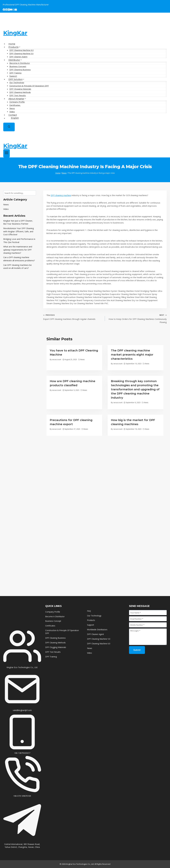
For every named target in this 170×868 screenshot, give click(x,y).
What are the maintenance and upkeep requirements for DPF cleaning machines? (18, 250)
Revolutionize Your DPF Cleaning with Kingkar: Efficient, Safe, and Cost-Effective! (19, 231)
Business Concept (18, 66)
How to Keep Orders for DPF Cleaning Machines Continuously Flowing (137, 318)
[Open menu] (7, 153)
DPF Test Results (18, 96)
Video (12, 112)
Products (91, 620)
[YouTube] (11, 10)
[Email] (16, 10)
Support (13, 76)
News (12, 108)
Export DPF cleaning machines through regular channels (73, 317)
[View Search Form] (9, 127)
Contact (13, 115)
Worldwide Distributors (97, 630)
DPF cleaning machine (61, 195)
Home (12, 44)
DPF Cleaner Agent (18, 57)
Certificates (15, 105)
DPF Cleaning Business (20, 70)
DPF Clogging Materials (20, 89)
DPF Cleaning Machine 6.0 (22, 50)
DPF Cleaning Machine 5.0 (21, 53)
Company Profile (17, 102)
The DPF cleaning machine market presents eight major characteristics (132, 355)
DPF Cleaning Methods (20, 92)
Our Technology (17, 83)
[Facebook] (4, 10)
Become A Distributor (20, 63)
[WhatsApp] (13, 10)
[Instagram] (9, 10)
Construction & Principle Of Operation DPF (29, 86)
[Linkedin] (6, 10)
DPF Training (15, 73)
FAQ (89, 611)
